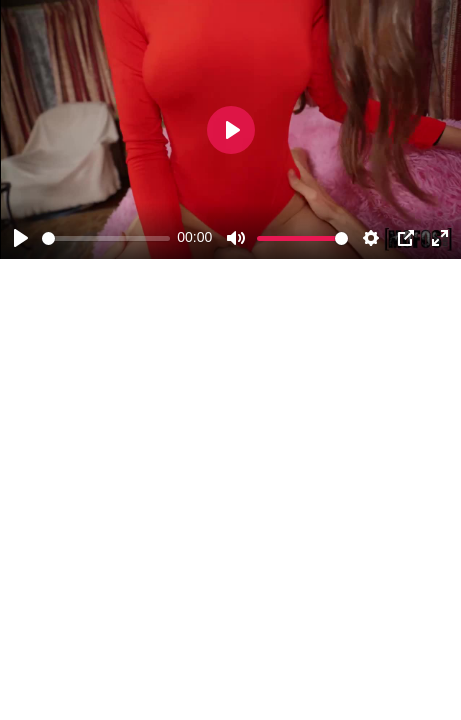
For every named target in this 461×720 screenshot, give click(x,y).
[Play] (21, 238)
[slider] (106, 238)
